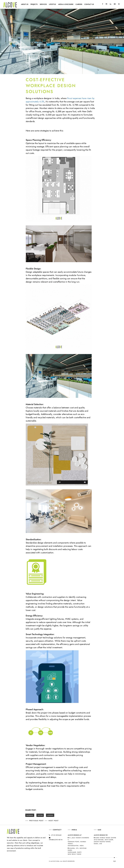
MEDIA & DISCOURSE (66, 4)
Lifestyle (52, 4)
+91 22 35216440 (56, 835)
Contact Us (89, 4)
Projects (34, 4)
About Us (25, 4)
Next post (54, 821)
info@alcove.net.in (56, 840)
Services (43, 4)
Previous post (36, 821)
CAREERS (79, 4)
